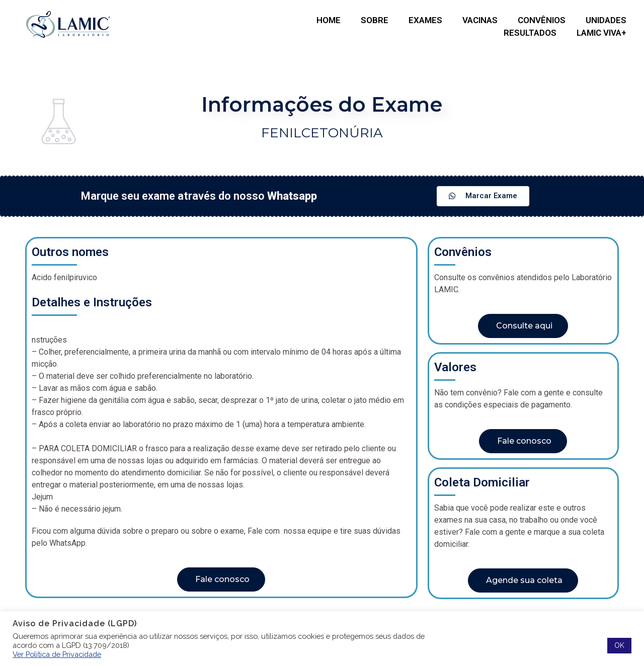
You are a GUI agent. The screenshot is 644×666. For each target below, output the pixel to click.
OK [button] (619, 645)
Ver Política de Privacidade (57, 654)
